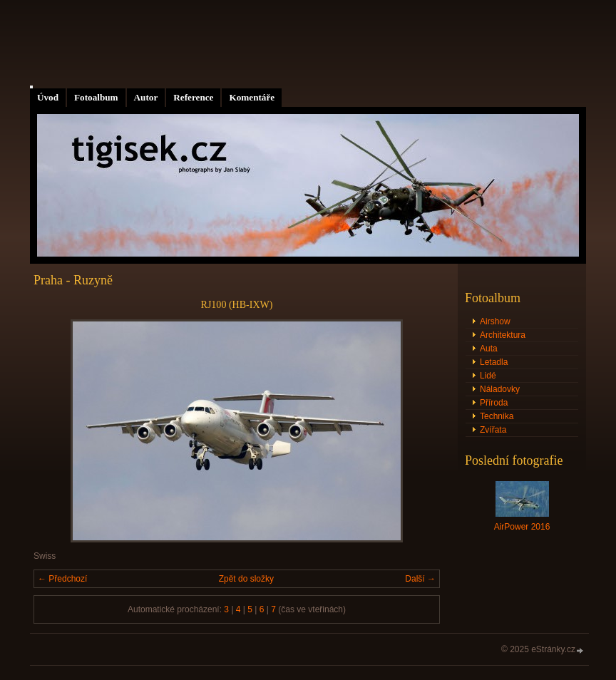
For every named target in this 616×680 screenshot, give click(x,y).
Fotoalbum (96, 97)
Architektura (503, 335)
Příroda (494, 403)
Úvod (48, 97)
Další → (420, 579)
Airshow (495, 321)
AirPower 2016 (522, 527)
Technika (497, 416)
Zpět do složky (246, 579)
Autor (146, 97)
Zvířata (493, 430)
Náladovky (500, 389)
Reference (193, 97)
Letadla (494, 362)
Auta (489, 349)
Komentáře (252, 97)
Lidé (488, 376)
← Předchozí (62, 579)
